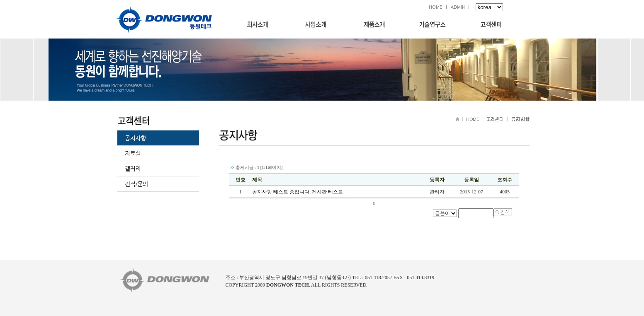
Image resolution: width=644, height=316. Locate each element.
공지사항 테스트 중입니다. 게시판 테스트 (298, 192)
